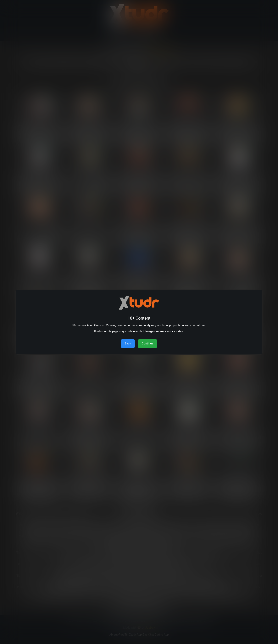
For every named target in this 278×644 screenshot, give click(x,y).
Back (128, 343)
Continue (147, 343)
